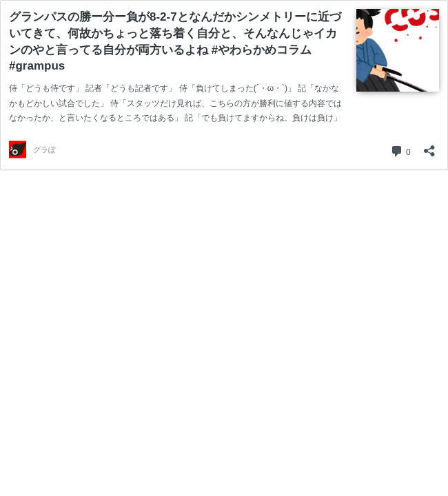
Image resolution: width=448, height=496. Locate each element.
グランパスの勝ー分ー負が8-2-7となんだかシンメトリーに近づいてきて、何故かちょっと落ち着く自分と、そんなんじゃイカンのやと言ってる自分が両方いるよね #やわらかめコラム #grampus (175, 41)
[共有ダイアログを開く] (429, 146)
